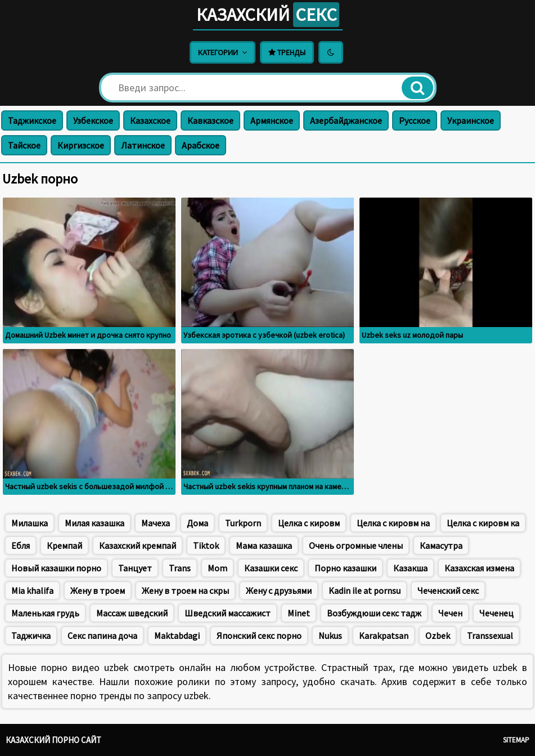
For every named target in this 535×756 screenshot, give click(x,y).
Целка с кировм (309, 523)
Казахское (150, 120)
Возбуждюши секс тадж (374, 613)
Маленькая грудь (45, 613)
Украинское (471, 120)
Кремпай (64, 545)
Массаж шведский (132, 613)
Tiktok (206, 545)
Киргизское (81, 145)
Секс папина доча (102, 636)
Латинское (143, 145)
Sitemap (516, 740)
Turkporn (243, 523)
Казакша (410, 568)
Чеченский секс (448, 591)
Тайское (24, 145)
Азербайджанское (346, 120)
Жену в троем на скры (185, 591)
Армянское (272, 120)
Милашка (30, 523)
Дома (197, 523)
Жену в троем (98, 591)
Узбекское (93, 120)
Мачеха (156, 523)
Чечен (450, 613)
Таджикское (32, 120)
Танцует (135, 568)
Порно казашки (345, 568)
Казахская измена (479, 568)
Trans (180, 568)
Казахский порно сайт (53, 740)
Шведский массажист (228, 613)
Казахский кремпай (138, 545)
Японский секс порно (259, 636)
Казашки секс (271, 568)
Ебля (21, 545)
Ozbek (438, 636)
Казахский (268, 15)
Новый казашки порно (56, 568)
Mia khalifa (32, 591)
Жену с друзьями (279, 591)
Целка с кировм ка (483, 523)
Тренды (287, 52)
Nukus (330, 636)
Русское (415, 120)
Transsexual (490, 636)
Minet (299, 613)
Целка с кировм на (393, 523)
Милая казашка (95, 523)
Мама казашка (264, 545)
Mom (217, 568)
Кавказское (210, 120)
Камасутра (441, 545)
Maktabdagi (177, 636)
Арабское (201, 145)
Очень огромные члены (356, 545)
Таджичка (31, 636)
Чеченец (496, 613)
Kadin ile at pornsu (365, 591)
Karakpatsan (384, 636)
